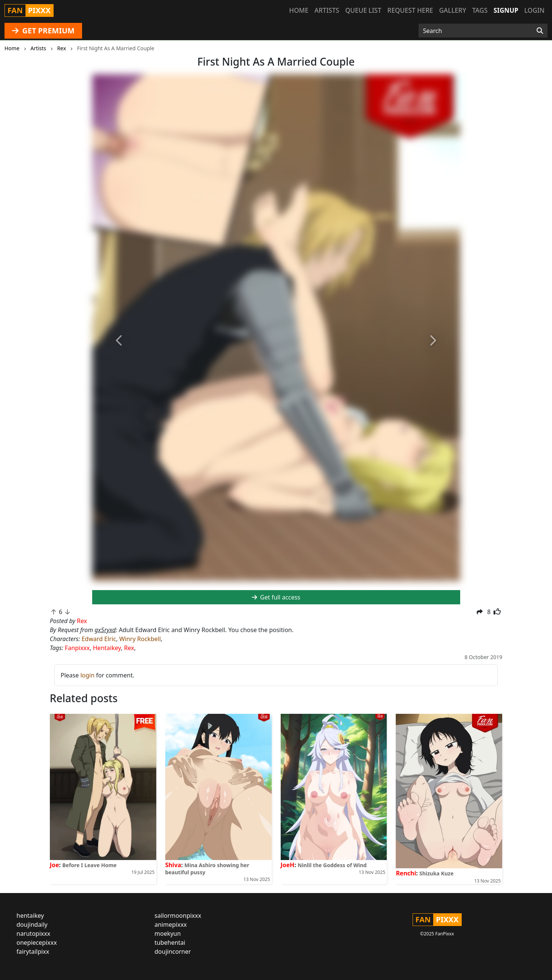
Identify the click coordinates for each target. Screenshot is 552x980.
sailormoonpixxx (178, 916)
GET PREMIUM (43, 31)
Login (534, 10)
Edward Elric (99, 639)
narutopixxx (33, 934)
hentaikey (30, 916)
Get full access (276, 597)
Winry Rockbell (140, 639)
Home (299, 10)
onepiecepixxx (37, 943)
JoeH (288, 865)
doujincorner (173, 952)
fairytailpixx (33, 952)
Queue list (363, 10)
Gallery (453, 10)
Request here (410, 10)
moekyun (168, 934)
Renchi (406, 873)
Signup (506, 10)
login (87, 675)
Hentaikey (107, 648)
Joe (55, 865)
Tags (480, 10)
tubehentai (170, 943)
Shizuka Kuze (436, 873)
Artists (327, 10)
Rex (129, 648)
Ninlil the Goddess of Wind (332, 865)
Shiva (173, 865)
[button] (120, 341)
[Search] (540, 31)
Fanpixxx (77, 648)
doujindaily (32, 925)
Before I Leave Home (89, 865)
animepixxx (171, 925)
